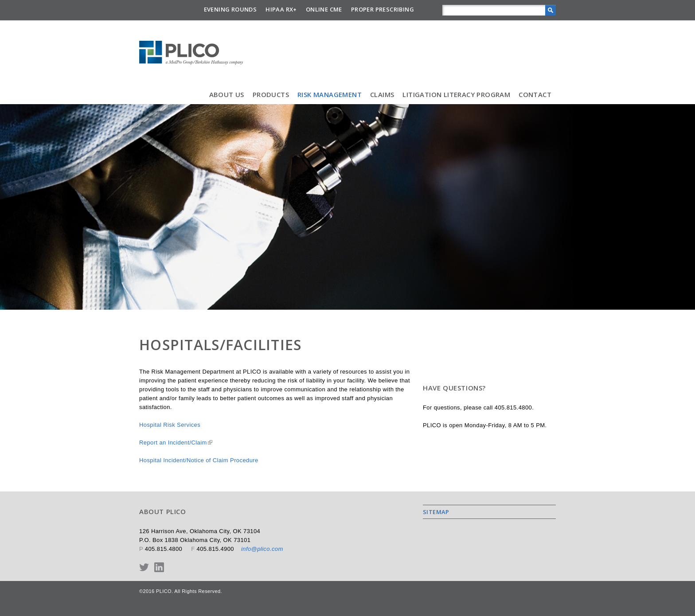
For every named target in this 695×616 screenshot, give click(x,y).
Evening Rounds (230, 9)
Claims (382, 94)
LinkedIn (159, 567)
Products (271, 94)
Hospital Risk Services (170, 425)
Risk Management (330, 94)
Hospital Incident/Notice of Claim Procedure (199, 460)
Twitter (144, 567)
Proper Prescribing (383, 9)
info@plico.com (262, 549)
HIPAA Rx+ (281, 9)
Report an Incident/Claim (176, 443)
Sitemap (436, 512)
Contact (535, 94)
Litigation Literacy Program (456, 94)
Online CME (324, 9)
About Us (227, 94)
